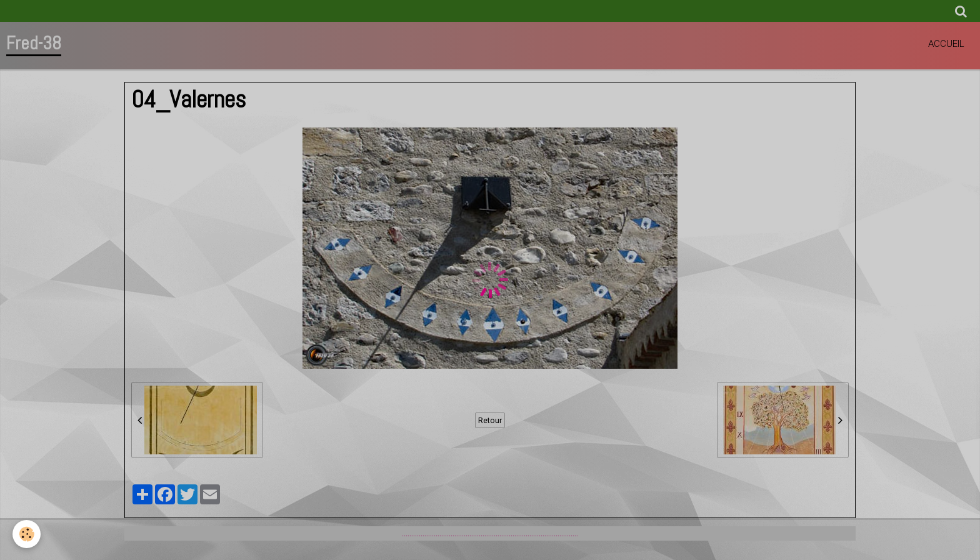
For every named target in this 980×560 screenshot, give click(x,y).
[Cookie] (27, 534)
